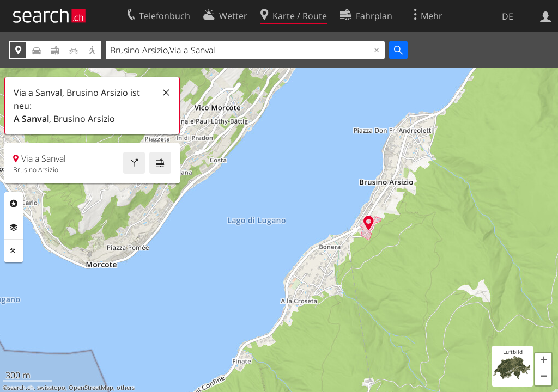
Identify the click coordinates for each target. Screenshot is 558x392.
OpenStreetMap (91, 388)
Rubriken (14, 204)
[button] (543, 361)
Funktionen (14, 251)
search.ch (21, 388)
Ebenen (14, 228)
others (126, 388)
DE (508, 16)
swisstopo (51, 388)
